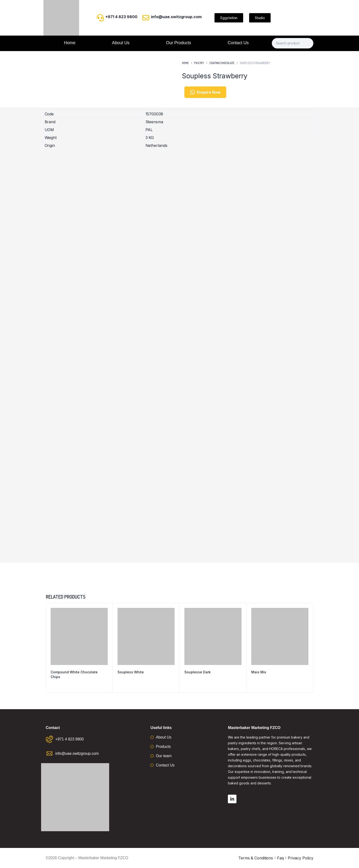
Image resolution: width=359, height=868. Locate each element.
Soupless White (131, 672)
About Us (121, 43)
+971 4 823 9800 (121, 17)
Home (70, 43)
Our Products (179, 43)
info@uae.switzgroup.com (176, 17)
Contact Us (238, 43)
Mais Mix (259, 672)
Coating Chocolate (222, 63)
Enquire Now (205, 92)
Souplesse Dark (198, 672)
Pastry (199, 63)
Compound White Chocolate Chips (74, 674)
